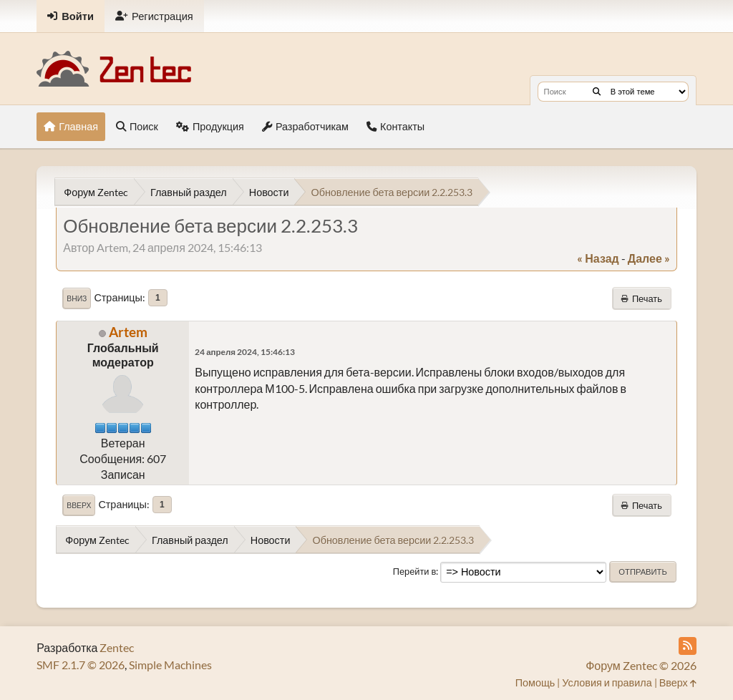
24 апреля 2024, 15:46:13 (245, 352)
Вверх (79, 505)
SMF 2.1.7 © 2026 (81, 665)
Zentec (117, 647)
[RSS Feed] (688, 646)
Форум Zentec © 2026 (641, 665)
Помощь (535, 682)
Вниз (77, 298)
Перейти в (415, 571)
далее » (649, 258)
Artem (128, 332)
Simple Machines (170, 665)
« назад (598, 258)
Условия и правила (607, 682)
